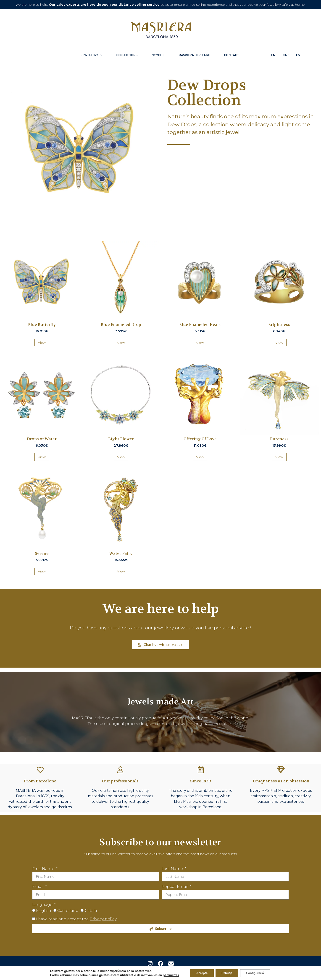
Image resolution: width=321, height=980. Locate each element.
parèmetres (167, 975)
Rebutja (227, 973)
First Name (44, 869)
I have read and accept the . (77, 919)
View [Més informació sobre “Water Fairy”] (121, 571)
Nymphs (158, 55)
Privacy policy (103, 919)
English (44, 910)
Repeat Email (175, 886)
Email (38, 886)
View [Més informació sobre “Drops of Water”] (42, 457)
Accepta (200, 973)
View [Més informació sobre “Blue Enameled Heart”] (200, 343)
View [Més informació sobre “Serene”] (42, 571)
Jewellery (91, 55)
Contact (232, 55)
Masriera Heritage (194, 55)
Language (43, 905)
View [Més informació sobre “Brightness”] (279, 343)
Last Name (173, 869)
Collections (127, 55)
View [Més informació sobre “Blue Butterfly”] (42, 343)
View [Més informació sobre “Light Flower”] (121, 457)
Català (91, 910)
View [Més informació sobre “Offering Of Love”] (200, 457)
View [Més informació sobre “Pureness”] (279, 457)
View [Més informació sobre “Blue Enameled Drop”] (121, 343)
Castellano (68, 910)
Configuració (257, 973)
